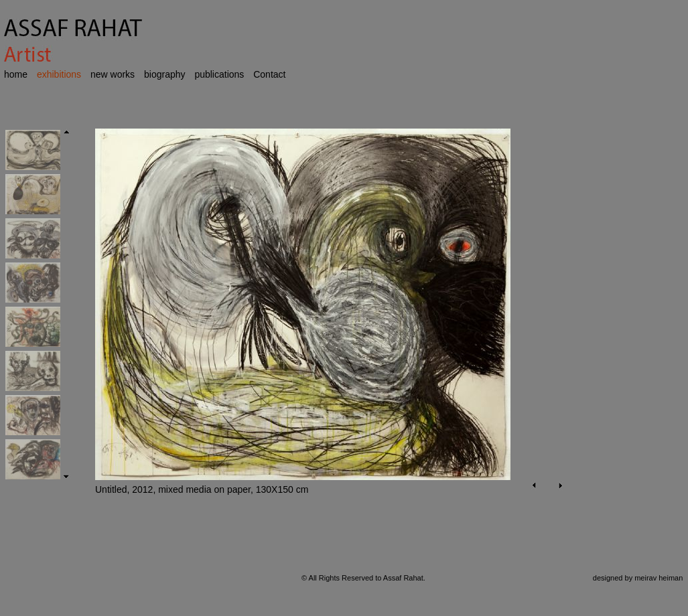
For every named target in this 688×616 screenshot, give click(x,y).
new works (113, 74)
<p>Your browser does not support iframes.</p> (323, 329)
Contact (269, 74)
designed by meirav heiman (638, 578)
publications (219, 74)
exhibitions (59, 74)
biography (165, 74)
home (16, 74)
